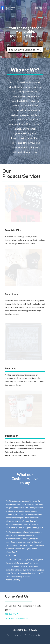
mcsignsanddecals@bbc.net (17, 618)
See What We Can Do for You (25, 50)
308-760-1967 (11, 614)
